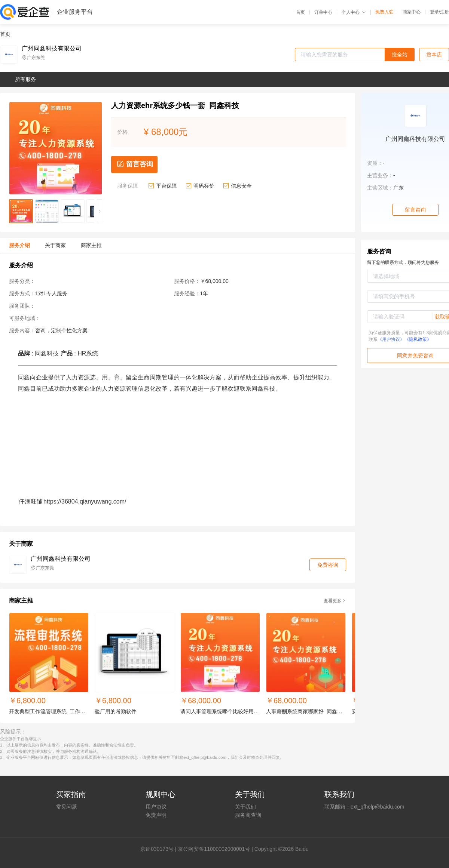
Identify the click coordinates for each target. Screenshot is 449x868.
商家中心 (412, 12)
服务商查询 (248, 815)
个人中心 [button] (354, 12)
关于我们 (245, 807)
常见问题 (67, 807)
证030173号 (160, 849)
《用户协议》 (391, 339)
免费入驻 (384, 12)
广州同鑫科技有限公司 (52, 49)
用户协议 (156, 807)
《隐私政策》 (418, 339)
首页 (300, 12)
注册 (445, 12)
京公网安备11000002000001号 (214, 849)
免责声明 (156, 815)
